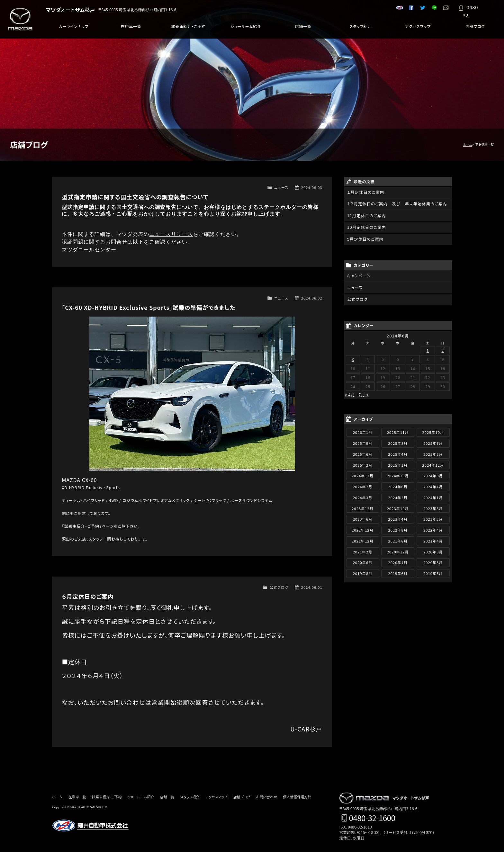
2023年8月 (433, 507)
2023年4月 (398, 518)
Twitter (420, 10)
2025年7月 (433, 442)
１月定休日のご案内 (365, 192)
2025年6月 (363, 453)
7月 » (364, 393)
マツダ (24, 19)
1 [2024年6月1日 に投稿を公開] (428, 349)
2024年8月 (433, 475)
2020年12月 (398, 551)
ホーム (467, 145)
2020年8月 (433, 551)
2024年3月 (363, 496)
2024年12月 (433, 464)
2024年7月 (363, 485)
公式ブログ (279, 587)
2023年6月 (363, 518)
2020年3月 (433, 561)
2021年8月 (398, 540)
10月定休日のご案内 (366, 227)
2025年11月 (398, 431)
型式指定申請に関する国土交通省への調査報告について (135, 197)
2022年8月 (398, 529)
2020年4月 (398, 561)
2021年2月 (363, 551)
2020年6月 (363, 561)
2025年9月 (363, 442)
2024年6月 (398, 485)
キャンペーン (359, 275)
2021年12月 (363, 540)
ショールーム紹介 (246, 29)
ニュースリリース (171, 234)
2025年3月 (433, 453)
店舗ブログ (475, 29)
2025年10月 (433, 431)
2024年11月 (363, 475)
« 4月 (350, 393)
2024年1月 (433, 496)
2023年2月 (433, 518)
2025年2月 (363, 464)
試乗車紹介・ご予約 (189, 29)
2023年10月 (398, 507)
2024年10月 (398, 475)
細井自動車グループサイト (397, 10)
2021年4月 (433, 540)
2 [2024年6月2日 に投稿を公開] (443, 349)
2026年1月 (363, 431)
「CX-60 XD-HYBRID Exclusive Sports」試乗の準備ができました (148, 307)
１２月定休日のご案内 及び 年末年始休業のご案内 (396, 204)
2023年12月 (363, 507)
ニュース (281, 187)
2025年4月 (398, 453)
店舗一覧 (303, 29)
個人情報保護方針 (297, 797)
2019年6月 (398, 572)
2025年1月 (398, 464)
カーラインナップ (74, 29)
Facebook (409, 10)
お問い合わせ (444, 10)
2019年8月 (363, 572)
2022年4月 (433, 529)
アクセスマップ (418, 29)
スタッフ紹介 (360, 29)
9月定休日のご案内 (365, 239)
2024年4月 (433, 485)
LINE (432, 10)
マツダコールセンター (89, 250)
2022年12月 (363, 529)
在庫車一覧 (131, 29)
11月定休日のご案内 (366, 215)
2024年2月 (398, 496)
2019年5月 (433, 572)
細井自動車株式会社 (91, 826)
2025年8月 (398, 442)
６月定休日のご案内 (88, 596)
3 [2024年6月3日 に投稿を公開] (353, 358)
